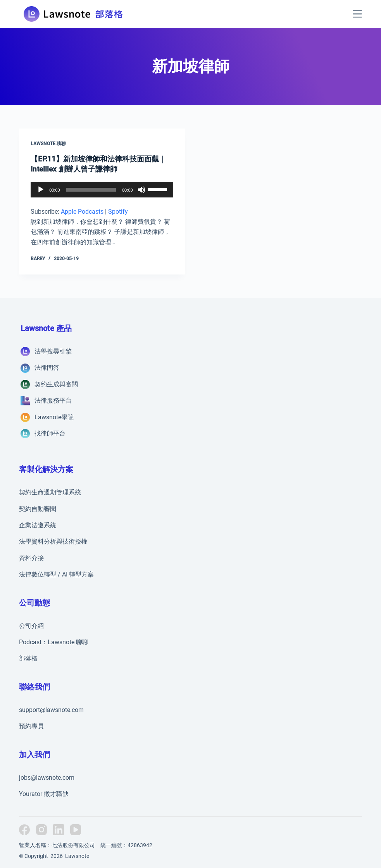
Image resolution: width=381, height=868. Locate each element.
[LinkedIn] (59, 830)
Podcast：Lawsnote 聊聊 (54, 642)
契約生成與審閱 (56, 384)
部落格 (28, 658)
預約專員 (31, 726)
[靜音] (141, 189)
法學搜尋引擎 (53, 351)
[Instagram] (41, 830)
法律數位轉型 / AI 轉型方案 (56, 574)
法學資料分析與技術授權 (53, 541)
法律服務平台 (53, 401)
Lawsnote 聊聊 (48, 144)
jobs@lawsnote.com (47, 777)
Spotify (118, 211)
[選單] (357, 14)
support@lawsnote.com (51, 709)
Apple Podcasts (82, 211)
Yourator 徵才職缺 (44, 794)
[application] (102, 189)
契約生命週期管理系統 (50, 492)
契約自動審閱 (38, 509)
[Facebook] (24, 830)
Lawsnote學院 (54, 417)
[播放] (41, 189)
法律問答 (47, 368)
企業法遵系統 (38, 525)
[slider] (91, 189)
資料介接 (31, 558)
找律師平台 (50, 433)
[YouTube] (76, 830)
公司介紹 (31, 625)
